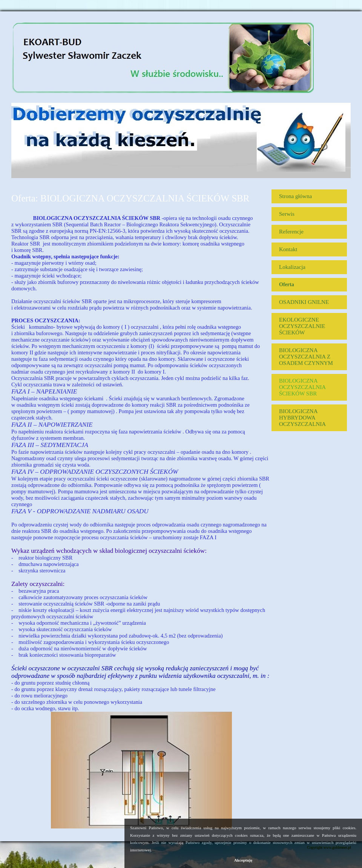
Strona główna (295, 196)
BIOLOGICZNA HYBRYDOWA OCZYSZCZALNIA (302, 418)
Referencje (291, 232)
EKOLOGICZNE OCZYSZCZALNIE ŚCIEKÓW (302, 326)
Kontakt (288, 249)
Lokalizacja (292, 267)
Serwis (287, 214)
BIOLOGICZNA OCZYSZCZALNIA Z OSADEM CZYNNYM (306, 357)
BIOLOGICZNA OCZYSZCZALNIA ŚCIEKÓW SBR (302, 387)
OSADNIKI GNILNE (304, 302)
